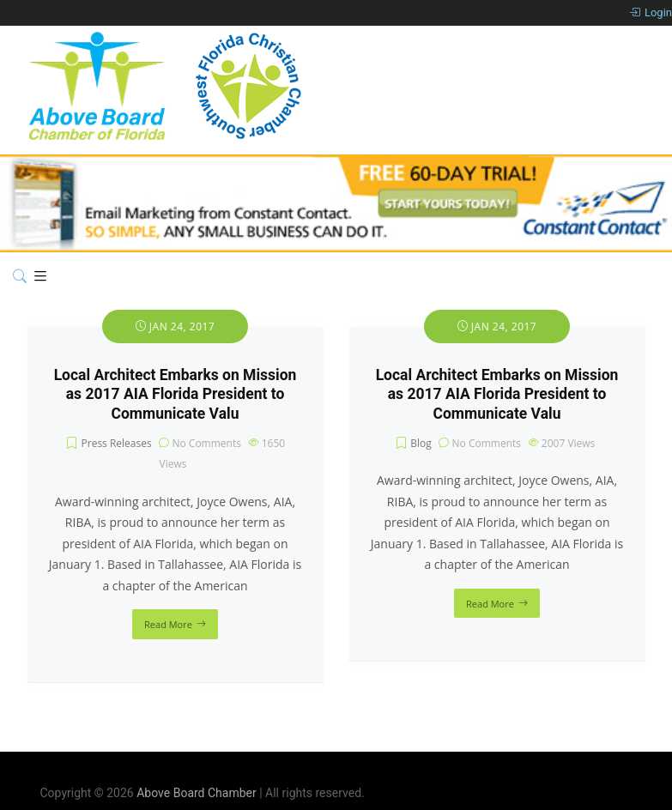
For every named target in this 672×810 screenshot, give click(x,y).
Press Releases (117, 443)
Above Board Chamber (197, 793)
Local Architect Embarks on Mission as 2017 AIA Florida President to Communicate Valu (176, 395)
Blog (421, 443)
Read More (168, 624)
